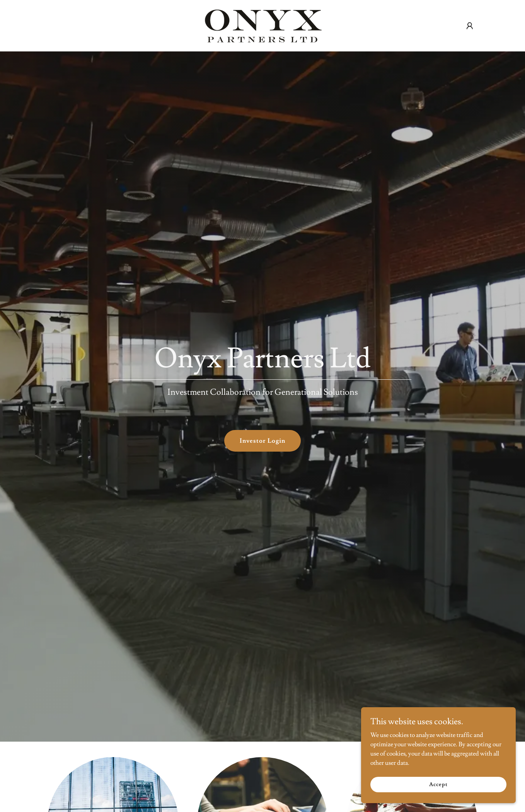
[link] (262, 24)
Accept (438, 784)
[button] (470, 26)
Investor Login (262, 441)
